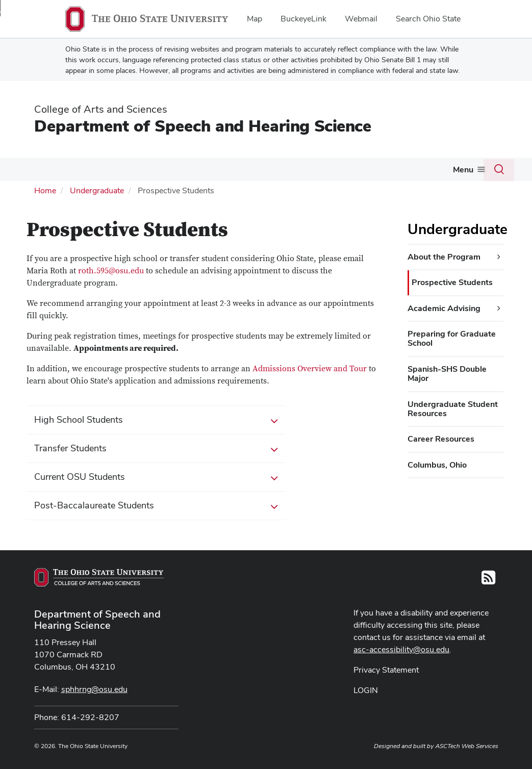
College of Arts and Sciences (101, 109)
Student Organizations (400, 169)
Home (45, 189)
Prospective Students (452, 281)
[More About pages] (50, 172)
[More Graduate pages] (178, 172)
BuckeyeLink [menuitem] (303, 19)
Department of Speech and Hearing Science (203, 126)
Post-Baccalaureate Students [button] (156, 505)
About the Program (444, 256)
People (293, 169)
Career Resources (441, 438)
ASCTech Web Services (467, 745)
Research (252, 169)
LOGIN (366, 689)
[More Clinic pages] (219, 172)
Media (328, 169)
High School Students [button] (156, 419)
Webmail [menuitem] (361, 19)
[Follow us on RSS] (488, 580)
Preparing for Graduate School (452, 337)
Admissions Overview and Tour (310, 368)
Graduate (157, 169)
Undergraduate (93, 169)
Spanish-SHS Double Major (447, 373)
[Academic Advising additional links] (499, 307)
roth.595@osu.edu (111, 270)
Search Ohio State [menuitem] (428, 19)
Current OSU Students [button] (156, 476)
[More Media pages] (343, 172)
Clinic (205, 169)
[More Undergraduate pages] (124, 172)
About (35, 169)
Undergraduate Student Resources (453, 407)
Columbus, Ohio (437, 464)
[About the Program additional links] (499, 256)
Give (461, 169)
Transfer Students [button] (156, 448)
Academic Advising (444, 307)
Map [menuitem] (255, 19)
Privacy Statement (386, 669)
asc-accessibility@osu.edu (401, 648)
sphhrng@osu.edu (94, 688)
